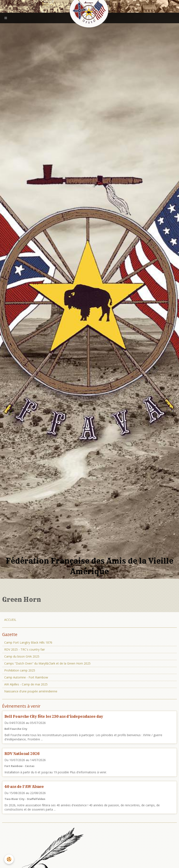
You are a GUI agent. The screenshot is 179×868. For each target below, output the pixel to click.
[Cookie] (9, 859)
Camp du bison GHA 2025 (22, 656)
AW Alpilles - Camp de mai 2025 (26, 684)
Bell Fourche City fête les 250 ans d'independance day (54, 716)
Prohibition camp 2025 (20, 670)
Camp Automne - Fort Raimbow (26, 677)
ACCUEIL (10, 620)
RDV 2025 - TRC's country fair (25, 649)
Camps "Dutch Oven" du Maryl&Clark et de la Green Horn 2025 (47, 663)
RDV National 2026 (22, 754)
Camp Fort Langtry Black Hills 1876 (28, 642)
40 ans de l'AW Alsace (24, 787)
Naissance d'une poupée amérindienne (31, 691)
